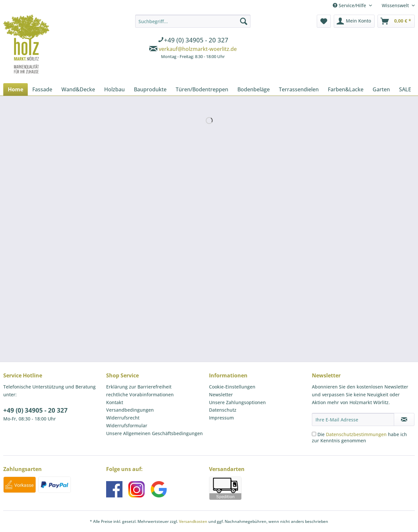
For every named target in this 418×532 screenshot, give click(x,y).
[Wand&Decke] (78, 89)
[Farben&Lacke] (346, 89)
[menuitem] (193, 38)
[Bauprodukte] (150, 89)
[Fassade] (42, 89)
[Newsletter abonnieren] (404, 419)
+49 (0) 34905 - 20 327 (35, 410)
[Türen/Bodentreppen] (202, 89)
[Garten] (381, 89)
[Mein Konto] (354, 21)
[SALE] (405, 89)
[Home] (16, 89)
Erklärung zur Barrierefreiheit (139, 387)
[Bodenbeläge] (254, 89)
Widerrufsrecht (123, 418)
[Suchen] (244, 21)
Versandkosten (193, 521)
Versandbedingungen (130, 410)
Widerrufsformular (127, 426)
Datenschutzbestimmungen (356, 434)
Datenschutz (223, 410)
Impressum (221, 418)
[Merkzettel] (324, 21)
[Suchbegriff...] (193, 21)
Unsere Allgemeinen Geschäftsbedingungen (154, 433)
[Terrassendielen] (299, 89)
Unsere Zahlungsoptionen (237, 402)
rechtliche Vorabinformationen (140, 395)
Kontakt (115, 402)
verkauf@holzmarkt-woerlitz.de (198, 49)
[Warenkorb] (396, 21)
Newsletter (221, 395)
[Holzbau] (114, 89)
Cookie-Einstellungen (232, 387)
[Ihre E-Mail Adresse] (353, 419)
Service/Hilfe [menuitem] (350, 5)
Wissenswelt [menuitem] (396, 5)
